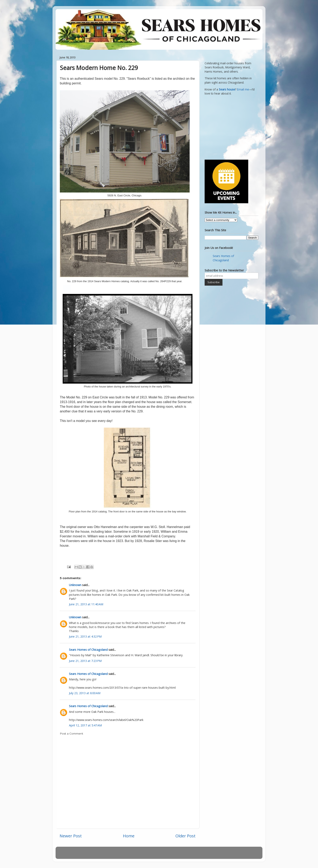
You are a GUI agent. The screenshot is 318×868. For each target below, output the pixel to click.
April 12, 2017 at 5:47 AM (85, 725)
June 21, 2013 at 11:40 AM (86, 604)
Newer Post (71, 836)
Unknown (75, 585)
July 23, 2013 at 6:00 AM (85, 693)
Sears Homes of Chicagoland (88, 650)
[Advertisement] (230, 127)
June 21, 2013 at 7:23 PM (85, 661)
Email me (243, 89)
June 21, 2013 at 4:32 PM (85, 636)
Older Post (185, 836)
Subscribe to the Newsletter (224, 270)
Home (129, 836)
